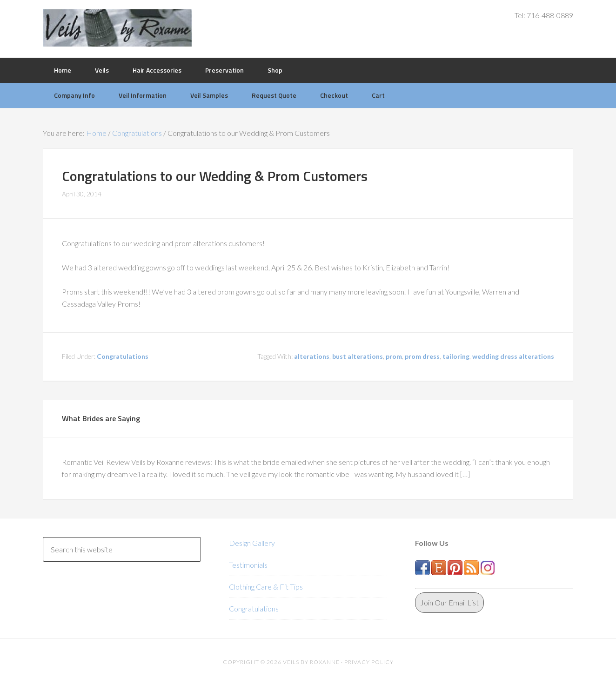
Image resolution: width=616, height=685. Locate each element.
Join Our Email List (449, 602)
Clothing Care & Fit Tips (266, 587)
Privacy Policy (369, 662)
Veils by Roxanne (117, 28)
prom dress (422, 356)
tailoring (456, 356)
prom (394, 356)
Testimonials (248, 565)
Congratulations (123, 356)
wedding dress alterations (513, 356)
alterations (312, 356)
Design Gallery (252, 543)
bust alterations (358, 356)
